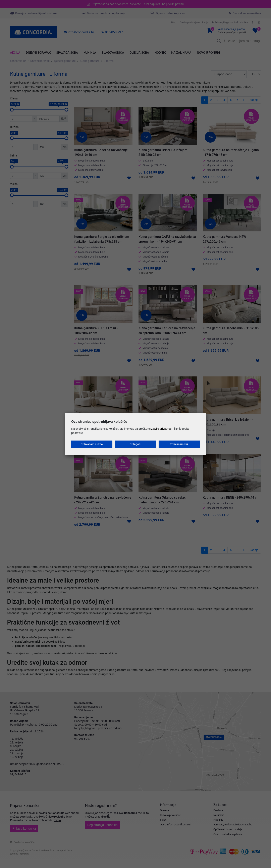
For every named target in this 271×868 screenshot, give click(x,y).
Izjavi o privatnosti (162, 429)
